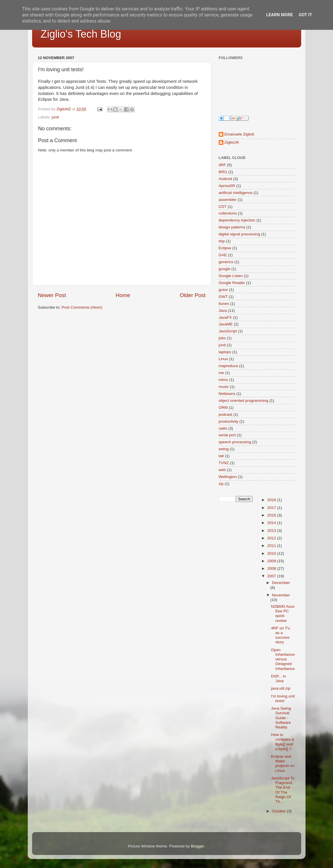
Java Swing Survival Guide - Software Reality (281, 718)
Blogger (198, 846)
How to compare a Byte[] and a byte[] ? (283, 742)
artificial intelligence (236, 193)
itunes (224, 304)
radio (223, 428)
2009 (272, 561)
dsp (222, 241)
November (281, 595)
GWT (223, 297)
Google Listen (231, 276)
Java (223, 311)
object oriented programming (244, 401)
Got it (305, 15)
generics (226, 262)
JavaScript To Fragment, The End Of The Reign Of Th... (283, 790)
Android (226, 179)
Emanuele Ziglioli (239, 134)
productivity (229, 421)
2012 (272, 538)
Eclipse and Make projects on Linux (283, 763)
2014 (272, 523)
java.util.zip (281, 688)
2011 (272, 546)
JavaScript (228, 331)
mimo (223, 380)
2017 (272, 508)
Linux (223, 359)
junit (55, 117)
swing (224, 449)
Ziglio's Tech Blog (81, 34)
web (222, 470)
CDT (223, 207)
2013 (272, 531)
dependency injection (237, 220)
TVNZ (224, 463)
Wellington (228, 477)
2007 (272, 576)
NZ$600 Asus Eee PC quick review (283, 614)
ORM (223, 408)
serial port (227, 435)
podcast (226, 414)
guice (223, 290)
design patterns (232, 227)
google (225, 269)
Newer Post (52, 295)
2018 (272, 500)
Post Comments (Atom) (82, 307)
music (224, 387)
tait (221, 456)
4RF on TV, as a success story (281, 635)
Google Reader (232, 283)
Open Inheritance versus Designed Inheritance (283, 659)
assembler (228, 200)
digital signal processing (239, 234)
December (281, 583)
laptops (225, 352)
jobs (222, 338)
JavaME (226, 324)
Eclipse (225, 248)
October (279, 811)
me (221, 373)
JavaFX (225, 317)
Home (123, 295)
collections (228, 213)
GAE (223, 255)
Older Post (193, 295)
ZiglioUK (232, 142)
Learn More (279, 15)
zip (221, 484)
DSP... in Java (279, 679)
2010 (272, 553)
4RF (222, 165)
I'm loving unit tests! (283, 698)
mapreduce (229, 366)
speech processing (235, 442)
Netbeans (227, 394)
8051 (223, 172)
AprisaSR (227, 186)
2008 (272, 568)
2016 (272, 515)
